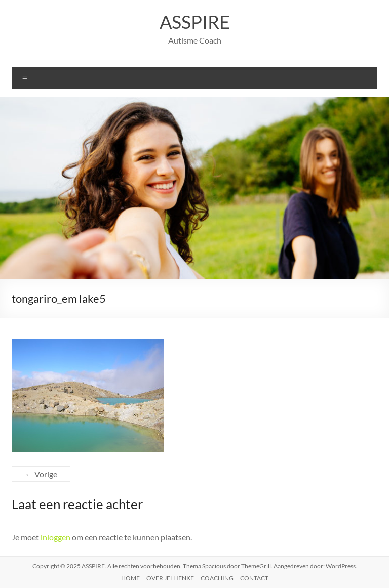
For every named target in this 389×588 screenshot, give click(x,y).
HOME (130, 578)
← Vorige (41, 474)
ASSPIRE (195, 22)
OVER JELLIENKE (170, 578)
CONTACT (254, 578)
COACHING (217, 578)
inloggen (55, 537)
